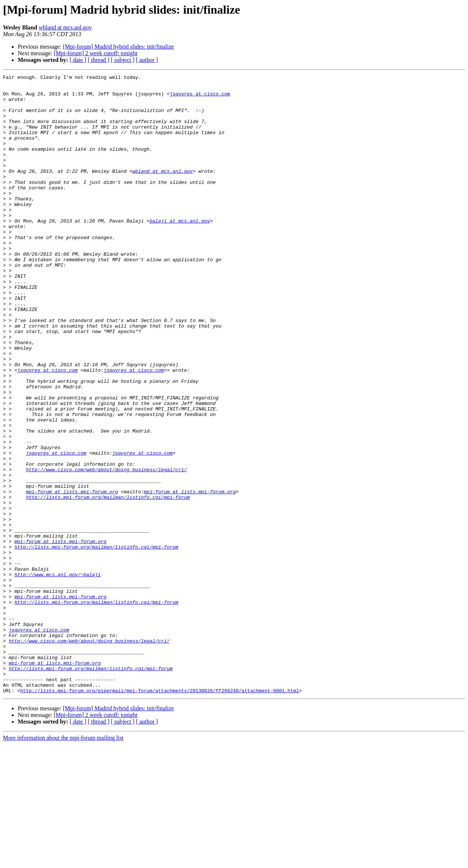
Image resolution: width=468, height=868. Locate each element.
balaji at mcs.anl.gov (180, 251)
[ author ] (147, 60)
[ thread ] (99, 60)
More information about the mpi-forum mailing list (63, 862)
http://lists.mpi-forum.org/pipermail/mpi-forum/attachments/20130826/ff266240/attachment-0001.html (160, 814)
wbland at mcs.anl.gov (65, 27)
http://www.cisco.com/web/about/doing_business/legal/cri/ (106, 549)
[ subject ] (123, 60)
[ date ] (78, 60)
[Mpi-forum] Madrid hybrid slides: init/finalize (118, 47)
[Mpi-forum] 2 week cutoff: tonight (96, 53)
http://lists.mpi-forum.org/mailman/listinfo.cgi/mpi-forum (108, 582)
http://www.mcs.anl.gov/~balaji (57, 675)
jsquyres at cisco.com (200, 98)
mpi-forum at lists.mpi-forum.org (72, 575)
